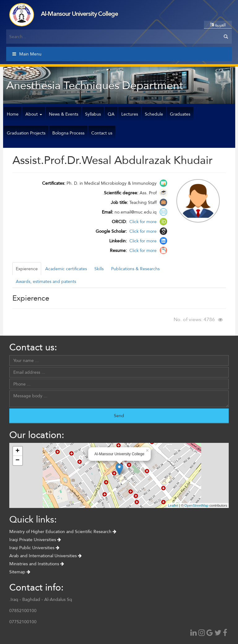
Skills (99, 269)
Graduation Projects (26, 133)
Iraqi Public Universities (34, 548)
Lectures (130, 114)
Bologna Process (68, 133)
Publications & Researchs (135, 269)
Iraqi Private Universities (35, 540)
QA (111, 114)
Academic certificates (66, 269)
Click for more (142, 222)
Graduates (180, 114)
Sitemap (20, 572)
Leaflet (173, 505)
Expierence (27, 269)
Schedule (154, 114)
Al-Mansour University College (79, 14)
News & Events (64, 114)
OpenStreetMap (197, 505)
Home (13, 114)
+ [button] (17, 451)
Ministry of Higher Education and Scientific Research (63, 532)
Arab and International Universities (45, 556)
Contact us (102, 133)
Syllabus (93, 114)
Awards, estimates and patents (46, 281)
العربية (218, 25)
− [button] (17, 461)
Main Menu (27, 54)
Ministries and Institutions (37, 564)
